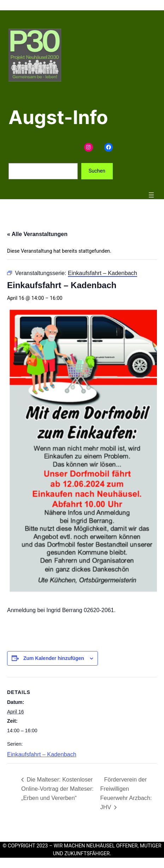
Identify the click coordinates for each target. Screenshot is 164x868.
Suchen (97, 171)
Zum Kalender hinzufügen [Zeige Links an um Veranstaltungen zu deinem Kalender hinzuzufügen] (54, 658)
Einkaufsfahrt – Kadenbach (42, 754)
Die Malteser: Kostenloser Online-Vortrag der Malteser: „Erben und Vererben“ (57, 789)
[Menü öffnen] (151, 195)
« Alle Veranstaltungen (37, 234)
